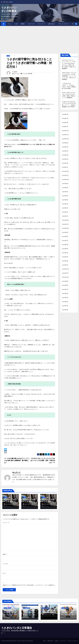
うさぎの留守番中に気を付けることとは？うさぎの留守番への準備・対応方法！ (29, 63)
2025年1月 (65, 167)
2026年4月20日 (67, 615)
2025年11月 (65, 135)
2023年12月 (65, 220)
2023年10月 (65, 228)
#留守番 (30, 74)
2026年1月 (65, 127)
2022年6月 (65, 293)
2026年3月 (65, 118)
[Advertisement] (39, 37)
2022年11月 (65, 273)
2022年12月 (65, 269)
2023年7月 (65, 241)
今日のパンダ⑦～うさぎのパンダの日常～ (10, 501)
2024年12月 (65, 171)
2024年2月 (65, 212)
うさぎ (16, 24)
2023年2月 (65, 261)
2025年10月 (65, 139)
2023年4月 (65, 253)
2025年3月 (65, 163)
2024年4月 (65, 204)
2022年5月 (65, 298)
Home (44, 641)
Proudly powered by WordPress (9, 641)
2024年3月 (65, 208)
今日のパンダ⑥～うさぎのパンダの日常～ (29, 501)
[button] (73, 24)
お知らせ (57, 641)
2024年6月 (65, 196)
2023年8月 (65, 236)
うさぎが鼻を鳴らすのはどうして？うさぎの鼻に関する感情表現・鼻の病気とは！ (17, 460)
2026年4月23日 (9, 615)
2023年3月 (65, 257)
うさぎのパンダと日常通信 (16, 628)
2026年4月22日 (28, 615)
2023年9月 (65, 232)
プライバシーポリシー (64, 24)
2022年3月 (65, 306)
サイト (5, 573)
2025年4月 (65, 159)
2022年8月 (65, 285)
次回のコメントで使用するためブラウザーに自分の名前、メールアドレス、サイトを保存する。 (29, 585)
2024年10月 (65, 179)
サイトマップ (41, 24)
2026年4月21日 (47, 615)
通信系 (23, 24)
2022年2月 (65, 310)
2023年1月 (65, 265)
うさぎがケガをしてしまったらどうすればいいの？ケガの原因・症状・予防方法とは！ (43, 460)
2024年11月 (65, 175)
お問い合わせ (51, 24)
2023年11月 (65, 224)
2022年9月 (65, 281)
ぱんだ (16, 72)
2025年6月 (65, 155)
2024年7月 (65, 192)
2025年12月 (65, 131)
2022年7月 (65, 289)
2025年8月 (65, 147)
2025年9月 (65, 143)
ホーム (9, 24)
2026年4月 (65, 114)
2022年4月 (65, 302)
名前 (5, 554)
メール (5, 564)
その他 (5, 608)
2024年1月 (65, 216)
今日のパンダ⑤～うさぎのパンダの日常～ (48, 501)
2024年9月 (65, 184)
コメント (6, 523)
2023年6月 (65, 245)
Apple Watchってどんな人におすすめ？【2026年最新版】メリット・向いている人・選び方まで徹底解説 (69, 76)
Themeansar (30, 641)
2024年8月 (65, 188)
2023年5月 (65, 249)
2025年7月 (65, 151)
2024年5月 (65, 200)
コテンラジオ (31, 24)
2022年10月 (65, 277)
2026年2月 (65, 122)
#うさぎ (25, 74)
